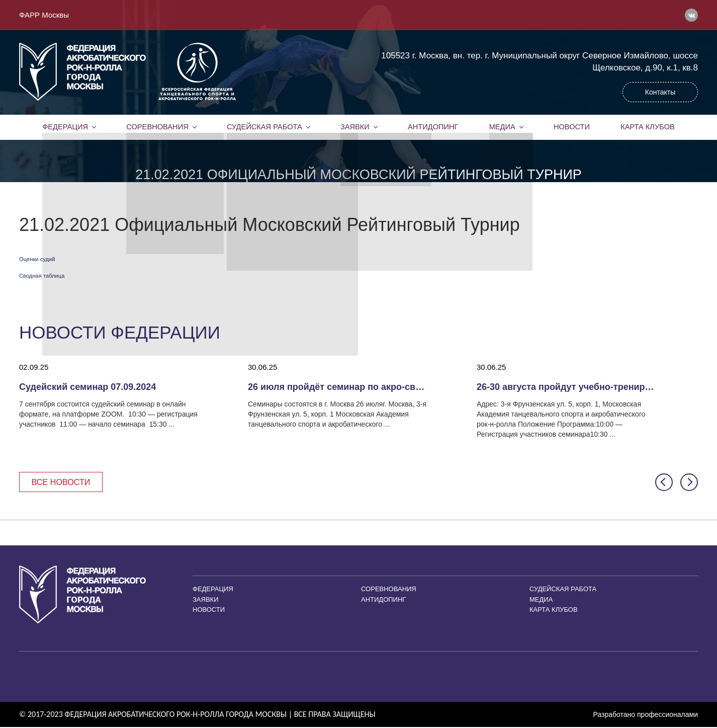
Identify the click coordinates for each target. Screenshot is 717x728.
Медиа (502, 127)
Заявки (355, 127)
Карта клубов (647, 127)
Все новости (63, 482)
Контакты (660, 92)
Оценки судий (37, 259)
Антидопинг (433, 127)
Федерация (65, 127)
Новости (572, 127)
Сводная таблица (42, 276)
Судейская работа (264, 127)
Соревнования (157, 127)
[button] (664, 483)
